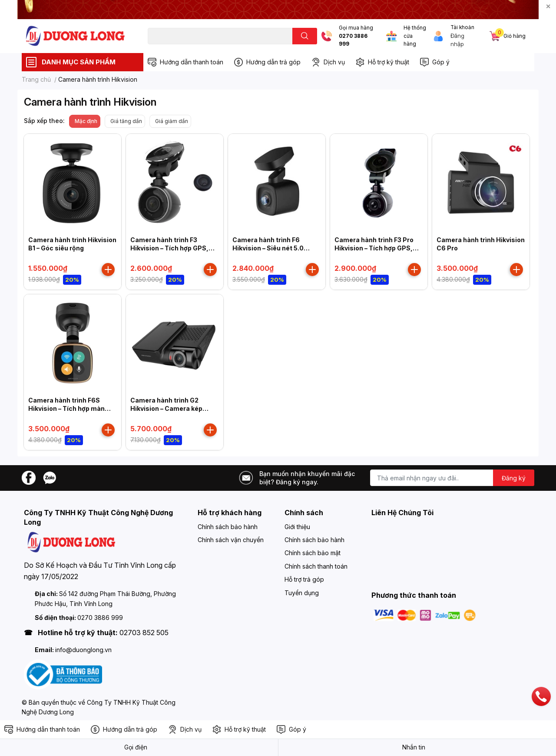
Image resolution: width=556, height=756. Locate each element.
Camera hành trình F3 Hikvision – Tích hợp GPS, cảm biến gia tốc (169, 248)
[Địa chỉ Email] (452, 478)
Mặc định (86, 121)
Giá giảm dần (172, 121)
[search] (305, 36)
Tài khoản (462, 27)
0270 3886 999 (353, 40)
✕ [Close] (548, 6)
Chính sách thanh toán (316, 566)
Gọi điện (136, 747)
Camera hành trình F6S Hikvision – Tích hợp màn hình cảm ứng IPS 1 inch (66, 409)
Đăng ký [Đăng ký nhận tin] (514, 478)
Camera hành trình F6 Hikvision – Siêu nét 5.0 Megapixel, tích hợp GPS (270, 248)
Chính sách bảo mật (313, 553)
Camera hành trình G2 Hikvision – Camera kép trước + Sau (166, 409)
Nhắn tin (414, 747)
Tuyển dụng (302, 593)
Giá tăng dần (126, 121)
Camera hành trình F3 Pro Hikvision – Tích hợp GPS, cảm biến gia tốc (374, 248)
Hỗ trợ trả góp (304, 579)
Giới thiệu (297, 527)
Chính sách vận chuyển (231, 540)
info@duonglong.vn (83, 650)
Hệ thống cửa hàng (415, 36)
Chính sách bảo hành (228, 527)
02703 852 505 (144, 633)
